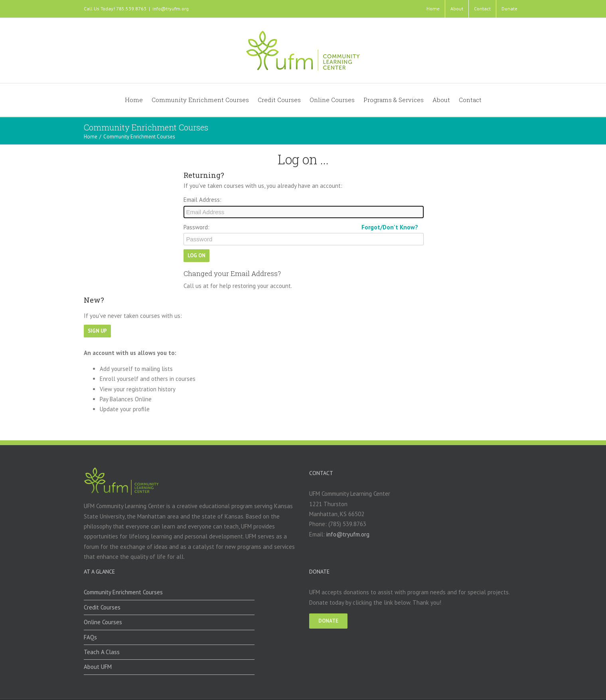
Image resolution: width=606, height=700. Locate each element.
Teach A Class (102, 652)
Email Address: (202, 200)
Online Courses (103, 622)
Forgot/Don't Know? (390, 227)
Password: (196, 227)
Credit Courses (102, 607)
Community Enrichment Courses (123, 592)
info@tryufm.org (171, 9)
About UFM (98, 667)
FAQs (90, 637)
